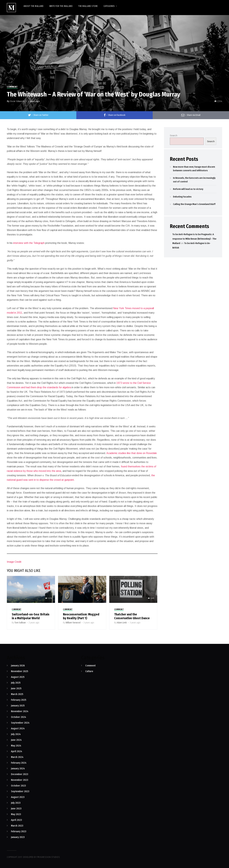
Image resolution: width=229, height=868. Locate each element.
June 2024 (16, 740)
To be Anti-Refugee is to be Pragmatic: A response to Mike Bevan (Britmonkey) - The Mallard (194, 239)
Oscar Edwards (17, 101)
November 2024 (20, 711)
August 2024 (18, 728)
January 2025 (18, 706)
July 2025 (16, 683)
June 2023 (16, 809)
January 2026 (18, 666)
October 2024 (19, 717)
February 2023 (19, 831)
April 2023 (16, 820)
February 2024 (19, 763)
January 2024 (18, 768)
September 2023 (20, 791)
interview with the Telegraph (29, 243)
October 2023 (18, 786)
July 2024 (16, 734)
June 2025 (16, 688)
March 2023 (17, 826)
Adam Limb (122, 623)
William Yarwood (73, 623)
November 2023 (20, 780)
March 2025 (17, 694)
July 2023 (16, 803)
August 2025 (18, 677)
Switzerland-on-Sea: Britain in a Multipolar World (31, 616)
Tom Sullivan (20, 623)
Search (174, 135)
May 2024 (16, 746)
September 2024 (20, 723)
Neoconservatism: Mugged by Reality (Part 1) (81, 616)
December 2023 (20, 774)
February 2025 (19, 700)
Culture (89, 671)
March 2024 (17, 757)
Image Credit (14, 562)
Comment (12, 87)
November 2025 (20, 671)
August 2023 (18, 797)
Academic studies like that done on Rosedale (132, 453)
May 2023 (16, 814)
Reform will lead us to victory (188, 189)
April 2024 (17, 751)
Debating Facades (182, 197)
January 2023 (18, 837)
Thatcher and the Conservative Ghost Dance (132, 616)
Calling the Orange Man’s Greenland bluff (194, 204)
